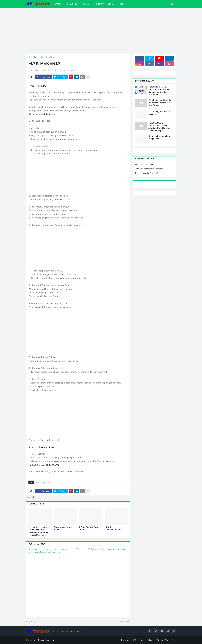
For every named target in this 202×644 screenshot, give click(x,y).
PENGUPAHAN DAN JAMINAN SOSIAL (89, 529)
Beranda (32, 57)
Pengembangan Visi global (63, 529)
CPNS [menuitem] (111, 4)
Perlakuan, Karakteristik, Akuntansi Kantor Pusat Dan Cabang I (160, 103)
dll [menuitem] (121, 4)
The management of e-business (159, 113)
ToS (135, 640)
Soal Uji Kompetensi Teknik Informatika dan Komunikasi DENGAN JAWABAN (159, 91)
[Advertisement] (101, 31)
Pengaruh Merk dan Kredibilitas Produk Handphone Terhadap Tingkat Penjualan (38, 531)
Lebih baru (32, 621)
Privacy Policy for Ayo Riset (147, 173)
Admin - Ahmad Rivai (166, 640)
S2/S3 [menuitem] (99, 4)
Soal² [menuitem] (58, 4)
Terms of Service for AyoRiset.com (149, 169)
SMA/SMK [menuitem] (72, 4)
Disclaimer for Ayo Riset (145, 165)
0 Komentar (71, 70)
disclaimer (125, 640)
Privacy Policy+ (147, 640)
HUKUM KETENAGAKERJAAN (114, 529)
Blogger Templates (45, 640)
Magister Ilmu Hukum (47, 57)
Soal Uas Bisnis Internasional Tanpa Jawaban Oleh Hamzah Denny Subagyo (159, 127)
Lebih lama (124, 621)
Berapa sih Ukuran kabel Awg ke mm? (160, 138)
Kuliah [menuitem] (86, 4)
